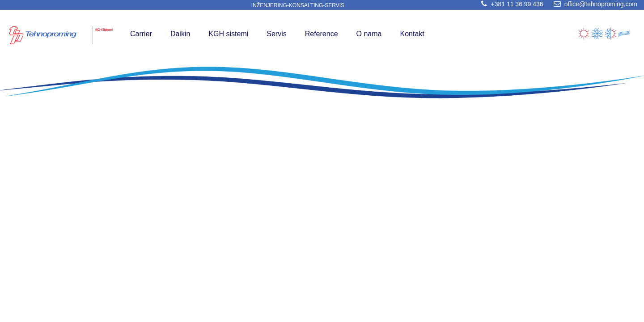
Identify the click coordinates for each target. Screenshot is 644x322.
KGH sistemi (228, 34)
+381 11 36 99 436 (510, 4)
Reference (322, 34)
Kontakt (412, 34)
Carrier (141, 34)
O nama (369, 34)
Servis (276, 34)
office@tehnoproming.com (594, 4)
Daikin (180, 34)
